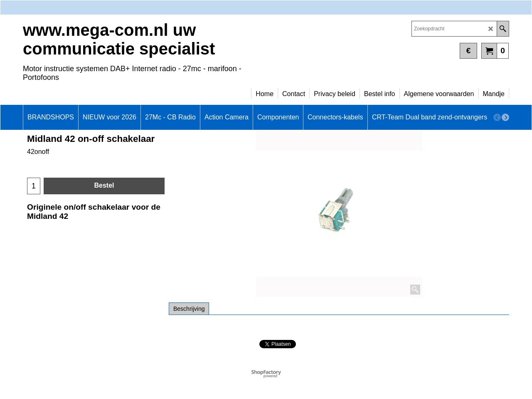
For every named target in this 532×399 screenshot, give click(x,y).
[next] (505, 117)
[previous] (497, 117)
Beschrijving (189, 309)
